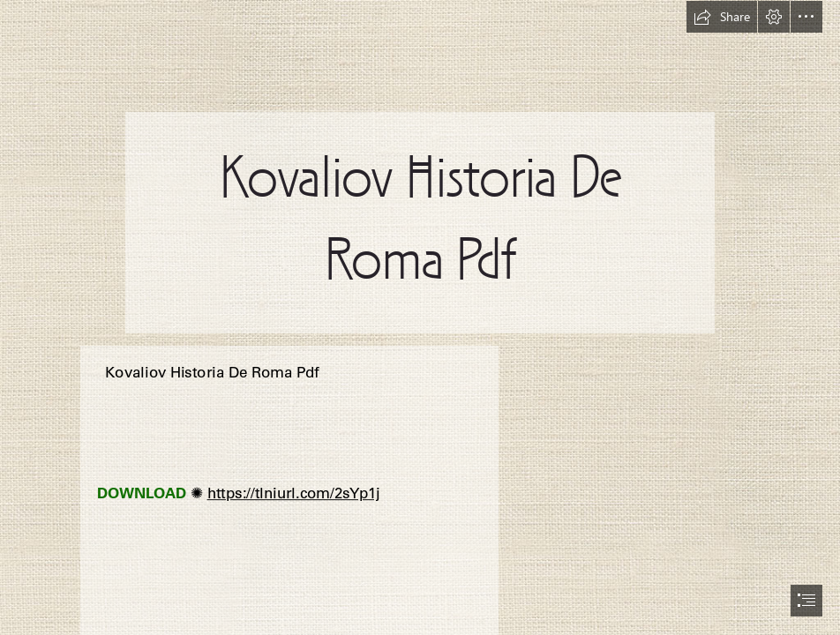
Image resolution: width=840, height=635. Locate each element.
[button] (722, 17)
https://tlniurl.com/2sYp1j (293, 493)
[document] (420, 317)
